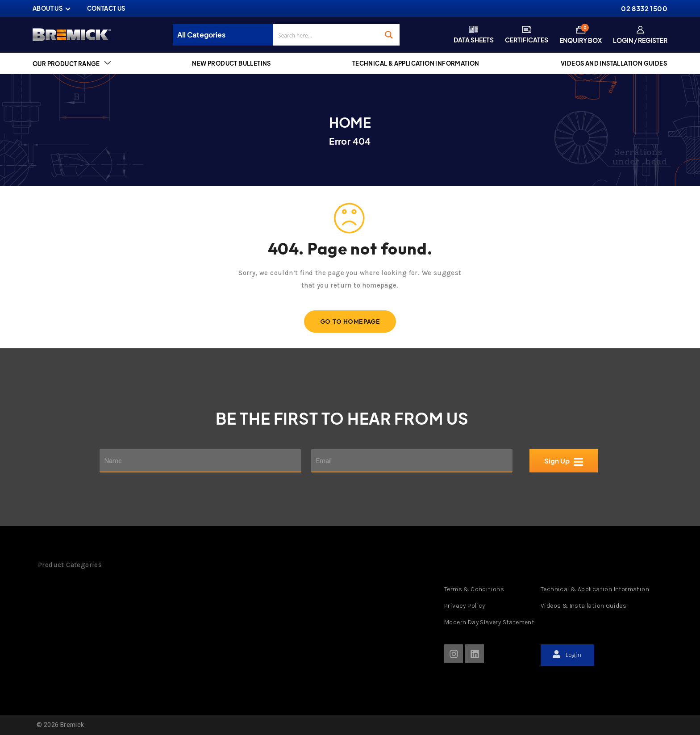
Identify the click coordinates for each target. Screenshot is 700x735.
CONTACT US (106, 8)
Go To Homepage (350, 322)
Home (350, 122)
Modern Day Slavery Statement (489, 622)
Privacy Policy (465, 606)
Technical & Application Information (595, 589)
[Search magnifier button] (389, 35)
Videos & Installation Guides (583, 606)
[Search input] (326, 35)
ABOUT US (48, 8)
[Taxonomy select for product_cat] (225, 35)
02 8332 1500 (644, 8)
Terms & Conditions (474, 589)
